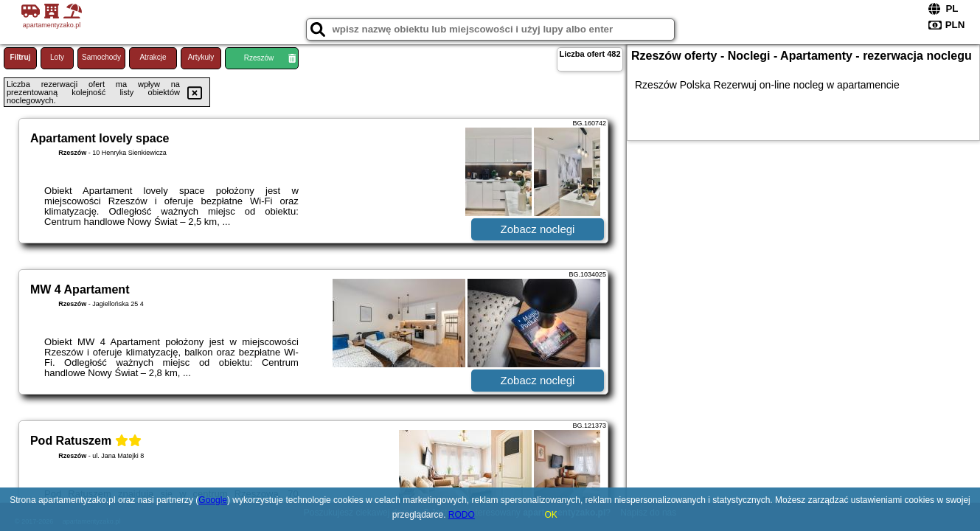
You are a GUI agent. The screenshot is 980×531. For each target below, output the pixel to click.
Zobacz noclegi (538, 229)
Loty (57, 57)
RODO (462, 515)
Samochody (101, 57)
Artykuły (201, 57)
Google (213, 500)
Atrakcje (153, 57)
